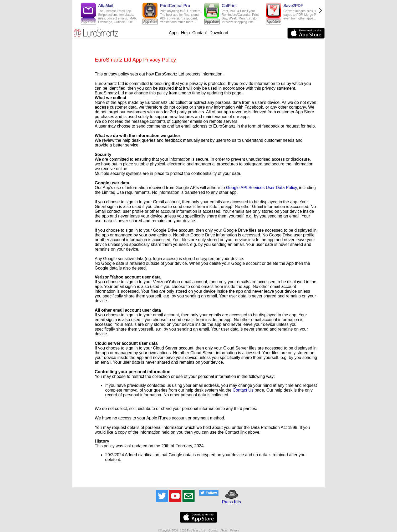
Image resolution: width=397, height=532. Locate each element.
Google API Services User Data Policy (261, 188)
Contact (200, 33)
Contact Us (243, 390)
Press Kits (230, 500)
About (224, 531)
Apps (174, 33)
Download (219, 33)
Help (185, 33)
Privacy (235, 531)
